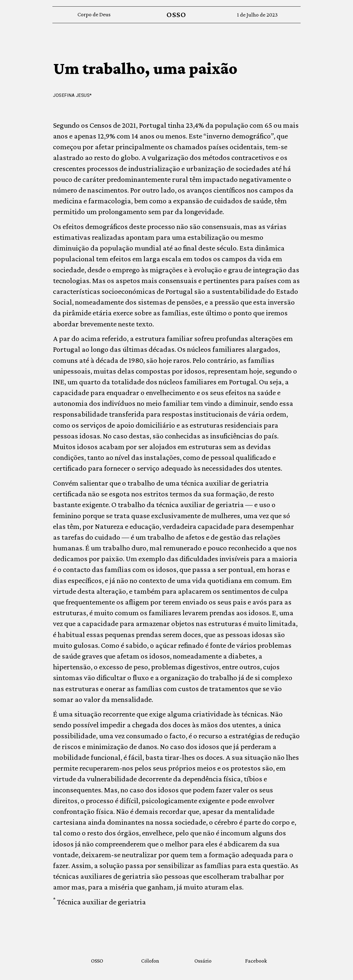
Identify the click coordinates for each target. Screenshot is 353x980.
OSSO (176, 14)
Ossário (203, 961)
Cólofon (150, 961)
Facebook (256, 961)
